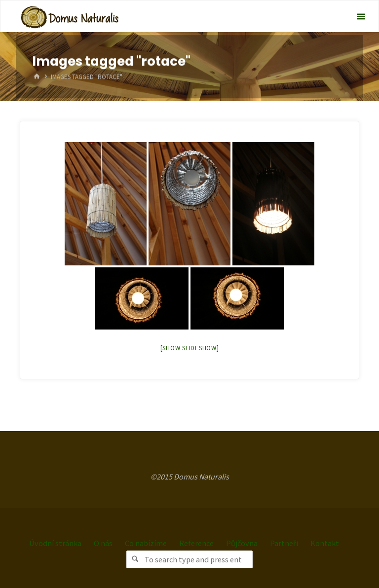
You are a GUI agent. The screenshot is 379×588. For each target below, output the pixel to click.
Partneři (284, 543)
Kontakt (325, 543)
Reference (196, 543)
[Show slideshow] (190, 348)
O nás (103, 543)
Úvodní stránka (55, 543)
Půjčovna (242, 543)
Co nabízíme (146, 543)
